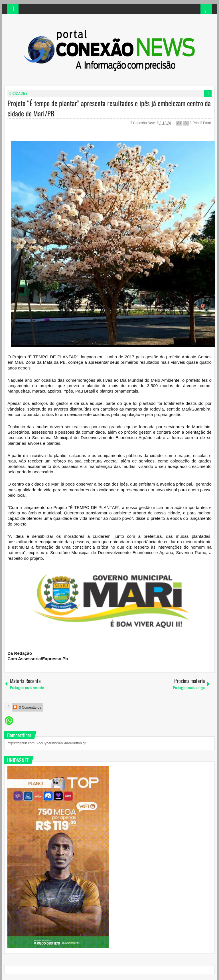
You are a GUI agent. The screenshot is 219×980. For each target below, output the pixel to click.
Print (195, 123)
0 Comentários (27, 707)
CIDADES (20, 94)
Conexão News (145, 123)
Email (206, 123)
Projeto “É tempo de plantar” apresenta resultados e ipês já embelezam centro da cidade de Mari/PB (109, 108)
